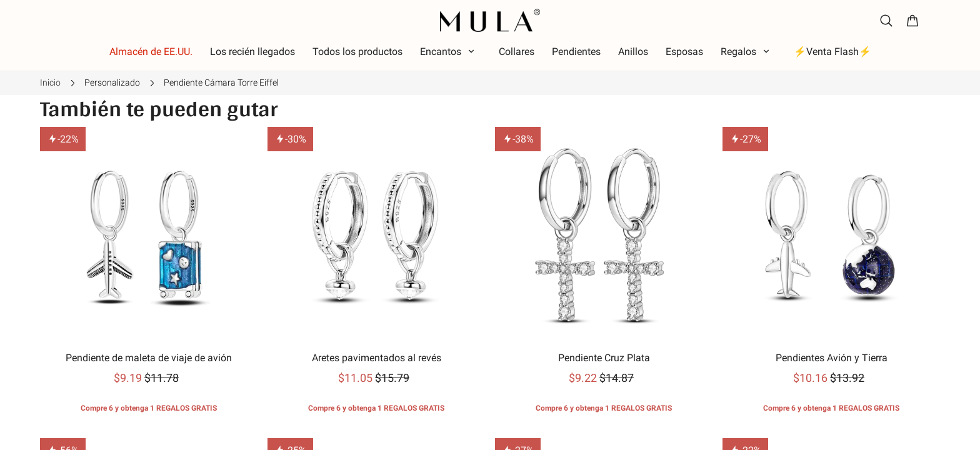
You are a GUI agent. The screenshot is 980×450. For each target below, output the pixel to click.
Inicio (50, 82)
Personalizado (112, 82)
